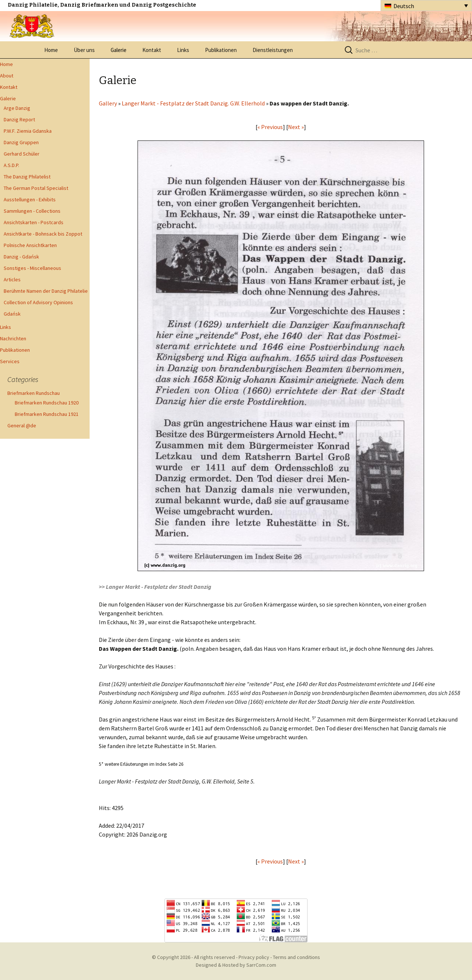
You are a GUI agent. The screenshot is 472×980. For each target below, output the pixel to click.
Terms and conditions (296, 957)
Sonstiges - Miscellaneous (32, 268)
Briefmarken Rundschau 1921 (47, 414)
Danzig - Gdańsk (21, 257)
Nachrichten (13, 338)
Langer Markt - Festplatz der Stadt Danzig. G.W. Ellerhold (194, 103)
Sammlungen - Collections (32, 211)
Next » (296, 127)
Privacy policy (254, 957)
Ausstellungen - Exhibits (30, 199)
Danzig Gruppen (21, 142)
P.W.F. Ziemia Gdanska (28, 131)
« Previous (270, 127)
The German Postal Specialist (36, 188)
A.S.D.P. (11, 165)
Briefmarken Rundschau (34, 393)
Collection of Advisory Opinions (38, 302)
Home (51, 50)
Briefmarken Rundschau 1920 (47, 403)
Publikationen (221, 50)
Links (183, 50)
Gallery (108, 103)
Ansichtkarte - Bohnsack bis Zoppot (43, 234)
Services (10, 361)
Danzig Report (19, 119)
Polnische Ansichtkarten (30, 245)
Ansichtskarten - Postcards (34, 222)
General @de (22, 425)
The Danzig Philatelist (27, 177)
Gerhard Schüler (22, 154)
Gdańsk (12, 314)
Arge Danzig (17, 108)
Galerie (119, 50)
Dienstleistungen (273, 50)
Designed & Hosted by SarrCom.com (236, 965)
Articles (12, 279)
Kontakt (152, 50)
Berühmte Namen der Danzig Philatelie (46, 291)
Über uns (84, 50)
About (7, 76)
